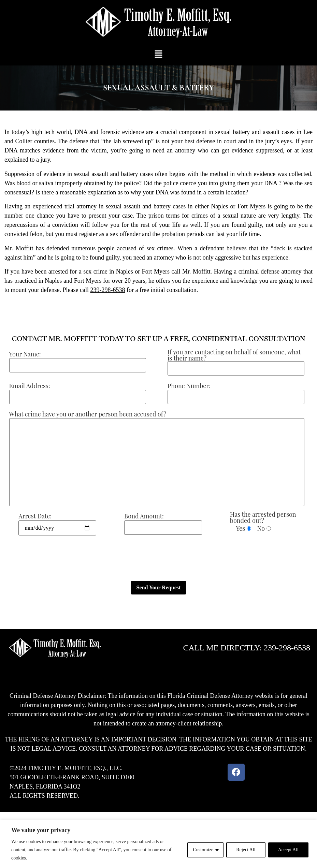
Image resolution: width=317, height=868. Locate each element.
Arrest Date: (35, 516)
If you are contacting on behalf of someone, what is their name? (234, 355)
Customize (203, 850)
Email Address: (30, 386)
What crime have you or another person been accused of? (88, 414)
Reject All (246, 850)
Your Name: (25, 354)
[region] (158, 844)
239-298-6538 (107, 290)
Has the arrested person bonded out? (263, 517)
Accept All (288, 850)
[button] (158, 55)
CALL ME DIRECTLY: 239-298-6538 (247, 648)
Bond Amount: (144, 516)
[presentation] (52, 558)
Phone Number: (189, 386)
